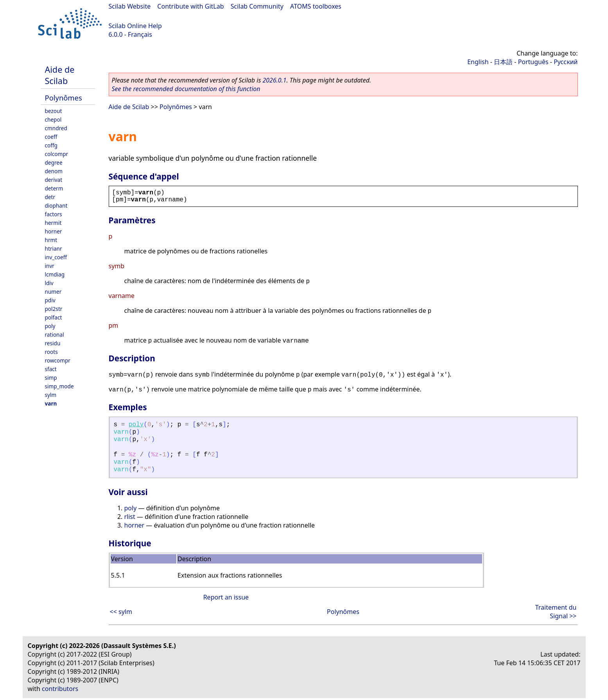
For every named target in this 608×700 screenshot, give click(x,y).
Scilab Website (130, 6)
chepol (53, 119)
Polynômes (64, 98)
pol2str (54, 309)
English (478, 62)
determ (54, 188)
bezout (54, 111)
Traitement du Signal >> (556, 612)
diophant (56, 206)
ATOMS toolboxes (316, 6)
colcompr (57, 154)
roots (51, 352)
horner (54, 231)
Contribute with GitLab (190, 6)
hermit (53, 223)
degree (54, 162)
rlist (130, 517)
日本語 (503, 62)
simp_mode (59, 386)
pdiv (50, 300)
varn (51, 403)
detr (50, 197)
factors (54, 214)
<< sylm (121, 612)
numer (53, 292)
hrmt (51, 240)
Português (533, 62)
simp (51, 378)
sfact (51, 369)
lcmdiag (55, 274)
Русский (566, 62)
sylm (51, 395)
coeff (51, 137)
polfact (54, 317)
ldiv (49, 283)
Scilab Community (257, 6)
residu (53, 343)
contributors (60, 689)
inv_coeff (56, 257)
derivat (54, 180)
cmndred (56, 128)
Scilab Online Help (135, 26)
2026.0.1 (274, 80)
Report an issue (226, 597)
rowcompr (58, 360)
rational (55, 335)
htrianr (54, 249)
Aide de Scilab (60, 75)
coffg (51, 145)
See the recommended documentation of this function (186, 89)
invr (50, 266)
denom (54, 171)
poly (50, 326)
